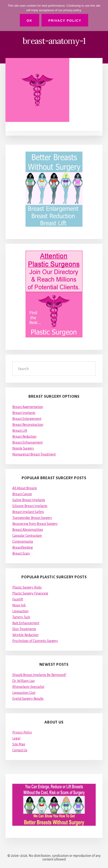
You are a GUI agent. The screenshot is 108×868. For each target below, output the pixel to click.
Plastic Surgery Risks (27, 587)
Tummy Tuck (21, 617)
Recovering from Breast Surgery (35, 524)
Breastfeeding (23, 547)
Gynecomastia (23, 542)
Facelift (18, 599)
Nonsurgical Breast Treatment (34, 454)
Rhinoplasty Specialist (28, 687)
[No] (102, 16)
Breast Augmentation (28, 407)
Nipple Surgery (23, 448)
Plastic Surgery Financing (30, 593)
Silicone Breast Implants (30, 506)
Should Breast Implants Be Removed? (39, 675)
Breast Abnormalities (28, 530)
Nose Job (19, 605)
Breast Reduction (24, 437)
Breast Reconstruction (28, 425)
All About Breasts (25, 488)
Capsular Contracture (27, 536)
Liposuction (20, 611)
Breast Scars (21, 553)
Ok (30, 21)
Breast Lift (20, 431)
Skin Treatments (24, 629)
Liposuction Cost (24, 693)
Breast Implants (24, 413)
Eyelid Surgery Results (28, 699)
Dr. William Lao (23, 681)
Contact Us (20, 750)
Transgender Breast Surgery (32, 518)
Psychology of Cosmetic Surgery (35, 641)
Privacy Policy (22, 732)
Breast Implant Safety (28, 512)
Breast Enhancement (27, 442)
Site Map (19, 744)
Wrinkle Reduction (25, 635)
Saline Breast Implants (29, 500)
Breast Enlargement (27, 419)
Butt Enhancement (26, 623)
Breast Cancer (22, 494)
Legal (16, 738)
